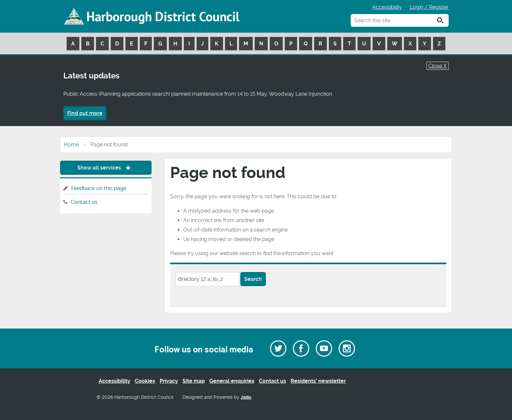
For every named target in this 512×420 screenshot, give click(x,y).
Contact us (84, 202)
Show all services (106, 168)
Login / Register (429, 7)
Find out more (85, 113)
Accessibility (387, 7)
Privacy (169, 381)
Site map (194, 381)
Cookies (145, 381)
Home (71, 145)
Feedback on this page (99, 188)
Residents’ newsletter (318, 381)
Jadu (246, 397)
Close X (438, 66)
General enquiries (232, 381)
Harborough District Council (163, 16)
